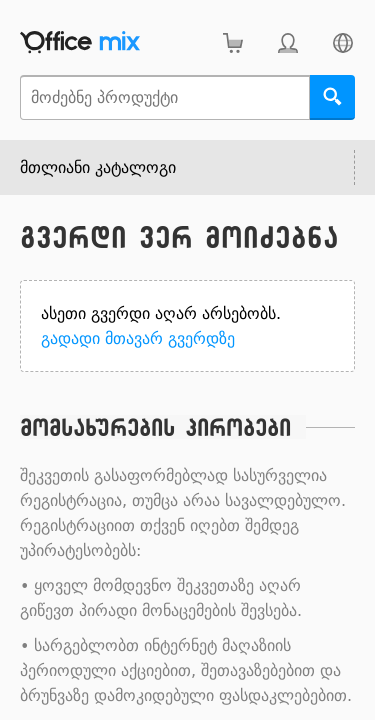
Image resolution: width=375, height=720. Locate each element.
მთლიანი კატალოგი (98, 167)
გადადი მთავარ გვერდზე (138, 338)
